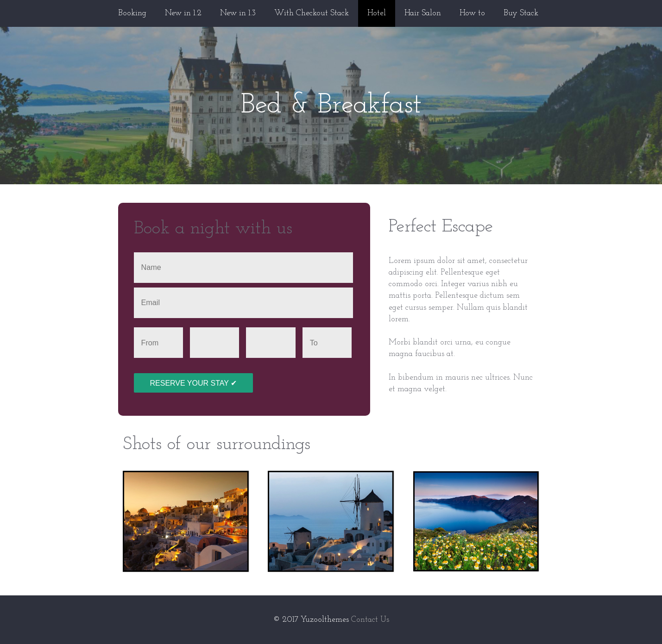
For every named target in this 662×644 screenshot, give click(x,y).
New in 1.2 (183, 13)
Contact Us (370, 620)
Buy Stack (521, 13)
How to (472, 13)
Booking (132, 13)
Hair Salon (423, 13)
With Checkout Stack (312, 13)
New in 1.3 (238, 13)
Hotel (377, 13)
